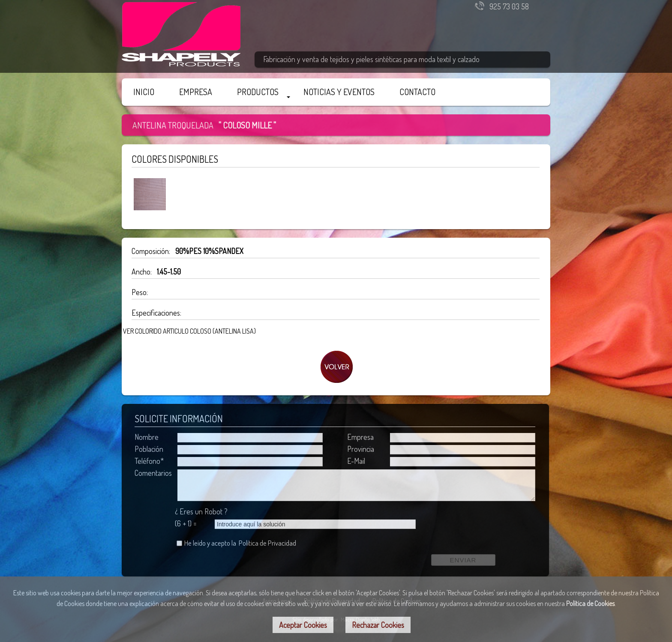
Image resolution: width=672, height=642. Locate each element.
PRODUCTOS (258, 92)
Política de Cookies (590, 603)
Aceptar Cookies (303, 625)
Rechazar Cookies (378, 625)
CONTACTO (417, 92)
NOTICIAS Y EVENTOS (339, 92)
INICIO (144, 92)
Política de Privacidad (267, 543)
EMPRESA (196, 92)
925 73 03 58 (509, 6)
